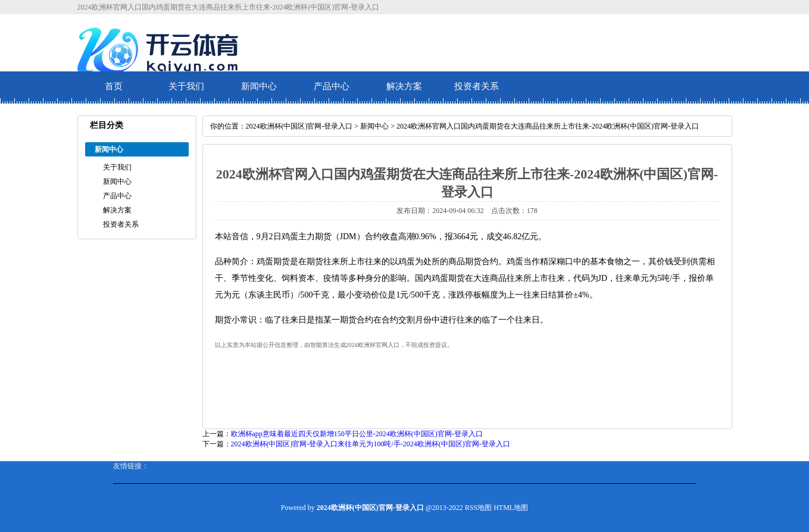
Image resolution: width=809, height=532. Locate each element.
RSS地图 (478, 508)
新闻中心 (259, 86)
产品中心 (332, 86)
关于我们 (186, 86)
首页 (114, 86)
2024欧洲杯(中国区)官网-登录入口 (299, 126)
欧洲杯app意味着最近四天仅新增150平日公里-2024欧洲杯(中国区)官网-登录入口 (357, 434)
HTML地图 (511, 508)
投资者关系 (477, 86)
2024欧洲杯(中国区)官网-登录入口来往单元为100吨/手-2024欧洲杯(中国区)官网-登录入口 (371, 444)
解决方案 (404, 86)
